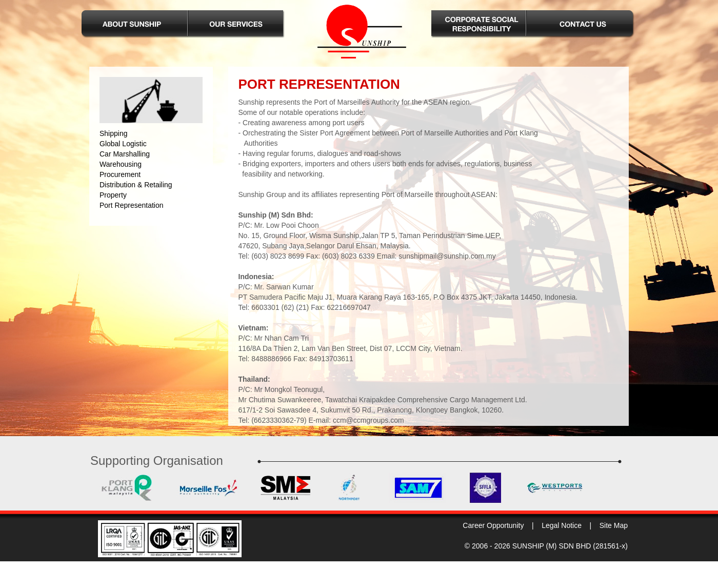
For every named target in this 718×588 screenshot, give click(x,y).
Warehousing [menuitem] (121, 164)
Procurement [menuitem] (120, 174)
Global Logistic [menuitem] (123, 144)
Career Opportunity (493, 525)
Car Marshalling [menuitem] (125, 154)
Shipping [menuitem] (114, 133)
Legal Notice (562, 525)
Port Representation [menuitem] (132, 205)
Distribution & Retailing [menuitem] (136, 185)
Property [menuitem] (113, 195)
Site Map (614, 525)
